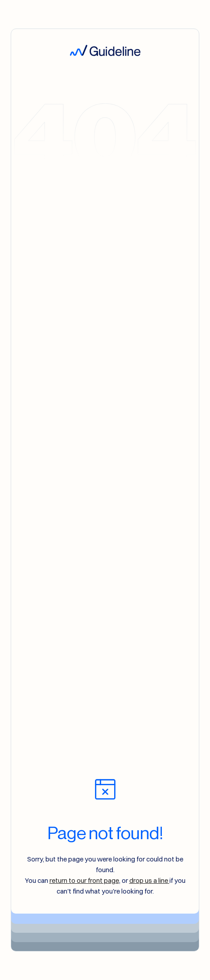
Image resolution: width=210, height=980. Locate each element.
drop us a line (149, 880)
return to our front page (84, 880)
